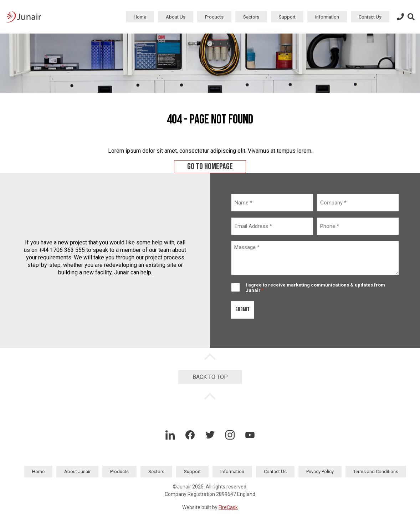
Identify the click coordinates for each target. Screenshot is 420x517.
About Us (176, 17)
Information (327, 17)
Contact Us (370, 17)
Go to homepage (210, 166)
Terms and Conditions (376, 472)
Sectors (251, 17)
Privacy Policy (320, 472)
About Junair (77, 472)
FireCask (228, 507)
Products (214, 17)
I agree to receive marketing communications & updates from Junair (315, 288)
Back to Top (210, 377)
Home (140, 17)
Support (287, 17)
